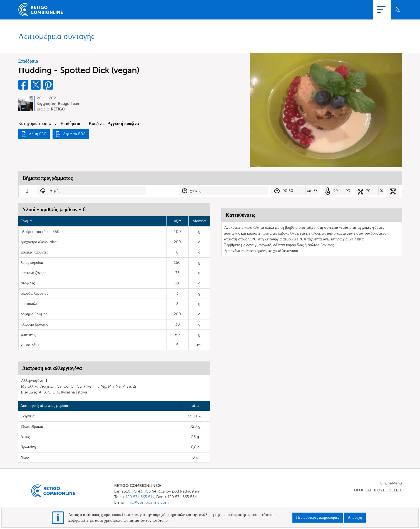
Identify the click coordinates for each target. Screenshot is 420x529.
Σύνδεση (379, 10)
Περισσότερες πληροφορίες (318, 517)
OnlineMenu (330, 10)
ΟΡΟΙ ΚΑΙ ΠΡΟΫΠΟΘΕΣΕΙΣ (378, 490)
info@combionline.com (148, 502)
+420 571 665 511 (138, 497)
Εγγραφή (357, 10)
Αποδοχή (355, 517)
